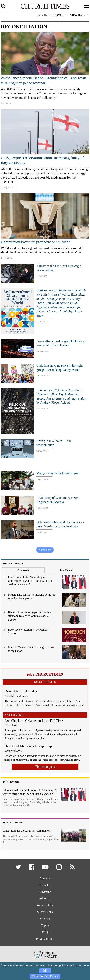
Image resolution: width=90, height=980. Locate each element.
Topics (45, 925)
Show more (45, 550)
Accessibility (45, 905)
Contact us (45, 885)
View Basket (80, 15)
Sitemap (45, 919)
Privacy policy (45, 939)
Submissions (45, 912)
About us (45, 878)
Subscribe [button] (59, 15)
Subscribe (45, 892)
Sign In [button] (42, 15)
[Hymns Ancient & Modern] (45, 959)
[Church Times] (45, 8)
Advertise (45, 898)
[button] (19, 868)
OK (45, 971)
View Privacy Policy (45, 976)
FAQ (45, 932)
